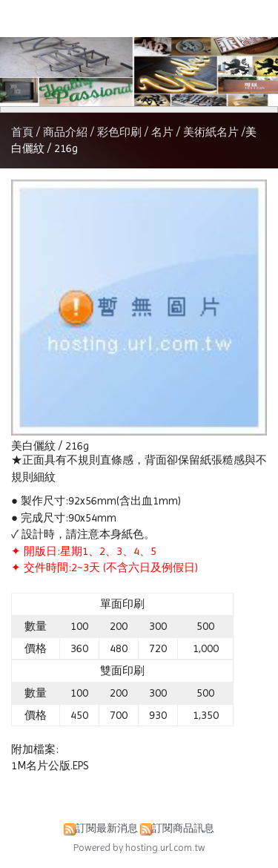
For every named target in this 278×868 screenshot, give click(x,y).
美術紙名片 (211, 132)
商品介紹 (67, 132)
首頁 (22, 132)
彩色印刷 (119, 132)
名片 (162, 132)
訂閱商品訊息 (183, 828)
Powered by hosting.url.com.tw (139, 848)
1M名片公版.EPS (50, 766)
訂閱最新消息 (107, 828)
